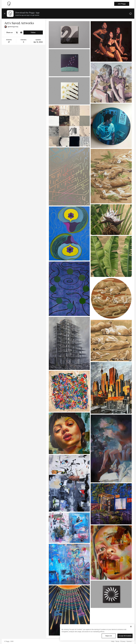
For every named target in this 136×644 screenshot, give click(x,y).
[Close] (131, 627)
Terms (117, 641)
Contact (129, 641)
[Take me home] (9, 4)
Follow (33, 32)
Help (113, 641)
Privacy (123, 641)
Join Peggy (122, 4)
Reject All (109, 636)
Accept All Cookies (125, 636)
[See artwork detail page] (69, 35)
